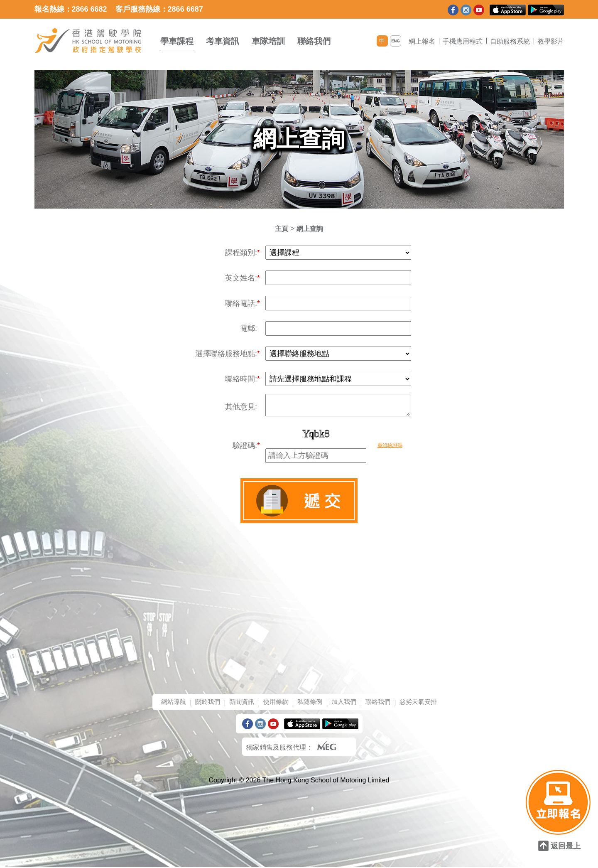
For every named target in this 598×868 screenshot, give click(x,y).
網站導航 (167, 702)
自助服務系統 (510, 41)
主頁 (280, 229)
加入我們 (346, 702)
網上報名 (422, 41)
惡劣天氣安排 (424, 702)
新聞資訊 (239, 702)
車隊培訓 (268, 41)
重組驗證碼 (390, 445)
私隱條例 (310, 702)
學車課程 (177, 41)
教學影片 (551, 41)
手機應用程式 (463, 41)
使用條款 (274, 702)
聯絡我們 (314, 41)
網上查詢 (311, 229)
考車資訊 (223, 41)
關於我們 (203, 702)
